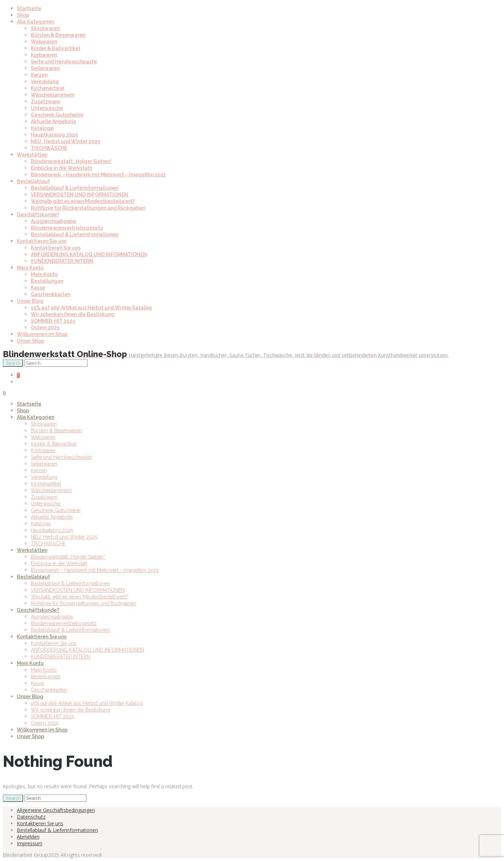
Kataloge (42, 128)
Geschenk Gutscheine (57, 115)
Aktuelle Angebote (54, 121)
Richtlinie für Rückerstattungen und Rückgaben (88, 208)
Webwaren (44, 42)
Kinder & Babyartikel (55, 48)
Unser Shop (30, 341)
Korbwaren (44, 55)
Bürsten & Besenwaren (58, 35)
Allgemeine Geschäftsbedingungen (56, 810)
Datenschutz (31, 817)
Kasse (38, 288)
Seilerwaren (45, 68)
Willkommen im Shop (42, 334)
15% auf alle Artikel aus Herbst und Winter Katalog (91, 308)
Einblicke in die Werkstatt (61, 168)
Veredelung (45, 82)
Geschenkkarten (51, 294)
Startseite (29, 8)
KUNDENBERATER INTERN (62, 261)
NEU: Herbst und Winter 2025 (65, 141)
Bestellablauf (33, 181)
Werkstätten (32, 155)
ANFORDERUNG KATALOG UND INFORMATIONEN (89, 254)
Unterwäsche (47, 108)
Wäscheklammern (52, 95)
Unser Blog (30, 301)
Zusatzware (45, 101)
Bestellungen (47, 281)
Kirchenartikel (48, 88)
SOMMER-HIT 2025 (53, 321)
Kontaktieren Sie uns (42, 241)
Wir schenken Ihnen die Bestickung (73, 314)
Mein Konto (30, 268)
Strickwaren (45, 28)
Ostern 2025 (45, 328)
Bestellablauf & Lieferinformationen (75, 188)
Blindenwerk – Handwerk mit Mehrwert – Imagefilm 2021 (98, 175)
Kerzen (39, 75)
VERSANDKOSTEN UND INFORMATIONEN (79, 195)
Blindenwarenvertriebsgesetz (67, 228)
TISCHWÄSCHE (49, 148)
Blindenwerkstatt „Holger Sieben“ (71, 161)
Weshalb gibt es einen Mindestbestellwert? (83, 201)
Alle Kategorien (36, 22)
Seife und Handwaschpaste (64, 62)
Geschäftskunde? (38, 215)
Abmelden (28, 837)
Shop (23, 15)
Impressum (30, 843)
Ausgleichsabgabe (54, 221)
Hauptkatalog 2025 (54, 135)
